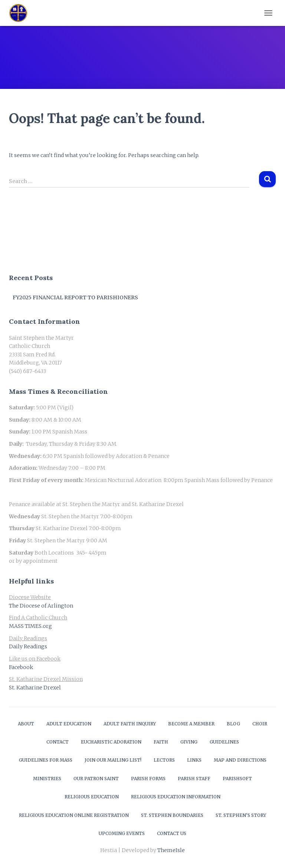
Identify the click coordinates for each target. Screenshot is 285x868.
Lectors (164, 760)
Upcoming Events (122, 833)
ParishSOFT (237, 779)
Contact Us (172, 833)
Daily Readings (28, 646)
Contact (58, 742)
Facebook (21, 667)
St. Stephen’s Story (241, 815)
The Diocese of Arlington (41, 606)
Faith (161, 742)
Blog (233, 724)
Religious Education (92, 797)
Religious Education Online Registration (74, 815)
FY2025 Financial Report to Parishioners (75, 297)
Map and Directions (240, 760)
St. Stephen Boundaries (172, 815)
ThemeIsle (171, 850)
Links (194, 760)
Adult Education (69, 724)
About (26, 724)
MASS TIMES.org (30, 626)
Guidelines (224, 742)
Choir (260, 724)
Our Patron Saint (96, 779)
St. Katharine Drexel (35, 688)
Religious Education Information (176, 797)
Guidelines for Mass (46, 760)
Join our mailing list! (113, 760)
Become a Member (191, 724)
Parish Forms (148, 779)
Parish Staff (194, 779)
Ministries (47, 779)
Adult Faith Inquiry (130, 724)
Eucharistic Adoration (111, 742)
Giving (189, 742)
